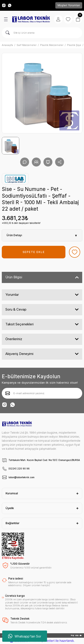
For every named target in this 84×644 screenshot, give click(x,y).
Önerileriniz (14, 339)
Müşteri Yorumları (69, 5)
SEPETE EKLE (34, 252)
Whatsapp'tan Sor (25, 636)
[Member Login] (58, 19)
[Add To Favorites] (75, 252)
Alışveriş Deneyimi (19, 354)
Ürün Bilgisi (14, 277)
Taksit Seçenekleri (19, 324)
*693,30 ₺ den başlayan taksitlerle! (21, 223)
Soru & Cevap (16, 309)
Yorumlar (12, 295)
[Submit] (8, 393)
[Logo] (31, 19)
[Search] (42, 33)
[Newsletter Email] (42, 393)
